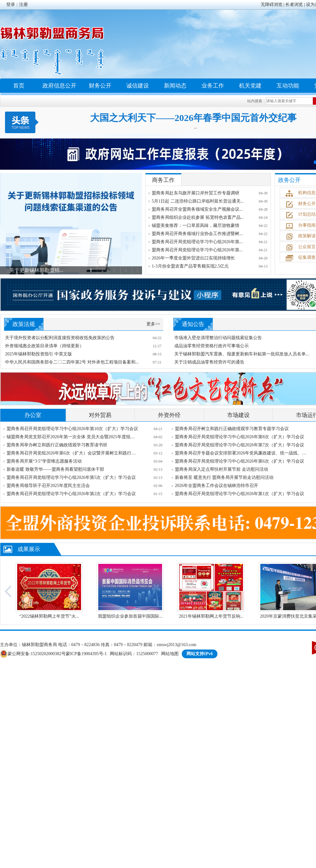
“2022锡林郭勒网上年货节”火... (49, 616)
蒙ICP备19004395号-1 (86, 654)
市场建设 (238, 415)
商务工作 (163, 180)
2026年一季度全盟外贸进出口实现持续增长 (193, 258)
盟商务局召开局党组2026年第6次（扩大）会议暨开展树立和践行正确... (72, 453)
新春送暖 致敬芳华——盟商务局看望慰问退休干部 (55, 469)
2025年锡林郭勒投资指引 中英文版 (38, 354)
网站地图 (170, 654)
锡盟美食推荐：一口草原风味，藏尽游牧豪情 (196, 226)
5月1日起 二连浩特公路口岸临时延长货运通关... (198, 201)
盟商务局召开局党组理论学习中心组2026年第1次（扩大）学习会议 (240, 494)
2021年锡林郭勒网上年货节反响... (211, 616)
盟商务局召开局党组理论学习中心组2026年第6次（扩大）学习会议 (240, 461)
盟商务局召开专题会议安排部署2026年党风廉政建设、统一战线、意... (241, 453)
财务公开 (100, 86)
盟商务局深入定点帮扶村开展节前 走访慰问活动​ (222, 469)
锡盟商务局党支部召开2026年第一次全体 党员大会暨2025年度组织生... (72, 437)
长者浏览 (294, 5)
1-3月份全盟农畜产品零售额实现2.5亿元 (190, 266)
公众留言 (307, 247)
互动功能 (288, 86)
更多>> (153, 324)
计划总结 (307, 214)
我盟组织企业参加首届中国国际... (130, 616)
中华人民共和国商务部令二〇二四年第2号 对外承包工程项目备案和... (72, 362)
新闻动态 (175, 86)
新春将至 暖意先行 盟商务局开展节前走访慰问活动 (224, 477)
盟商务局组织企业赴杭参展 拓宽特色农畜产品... (198, 217)
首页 (19, 86)
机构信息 (307, 193)
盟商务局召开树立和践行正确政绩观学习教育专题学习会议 (232, 429)
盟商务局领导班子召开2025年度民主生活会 (48, 486)
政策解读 (307, 236)
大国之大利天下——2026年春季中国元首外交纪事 (193, 118)
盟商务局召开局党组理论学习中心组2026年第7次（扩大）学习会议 (240, 445)
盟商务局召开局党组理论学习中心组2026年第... (197, 242)
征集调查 (307, 257)
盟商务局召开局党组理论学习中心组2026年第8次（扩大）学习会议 (240, 437)
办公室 (33, 415)
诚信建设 (138, 86)
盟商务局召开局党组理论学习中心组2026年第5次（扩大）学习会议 (71, 477)
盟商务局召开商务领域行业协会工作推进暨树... (197, 234)
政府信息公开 (59, 86)
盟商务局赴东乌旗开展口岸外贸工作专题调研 (196, 193)
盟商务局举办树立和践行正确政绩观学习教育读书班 (57, 445)
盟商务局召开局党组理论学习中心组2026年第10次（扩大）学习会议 (72, 429)
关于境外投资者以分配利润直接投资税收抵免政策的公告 (60, 338)
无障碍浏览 (272, 5)
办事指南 (307, 225)
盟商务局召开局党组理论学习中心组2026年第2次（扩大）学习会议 (71, 494)
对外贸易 (100, 415)
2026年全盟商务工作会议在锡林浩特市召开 (217, 486)
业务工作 (213, 86)
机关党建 (250, 86)
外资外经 (169, 415)
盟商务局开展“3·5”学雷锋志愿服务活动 (44, 461)
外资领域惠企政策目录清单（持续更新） (44, 346)
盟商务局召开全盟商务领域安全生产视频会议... (197, 209)
